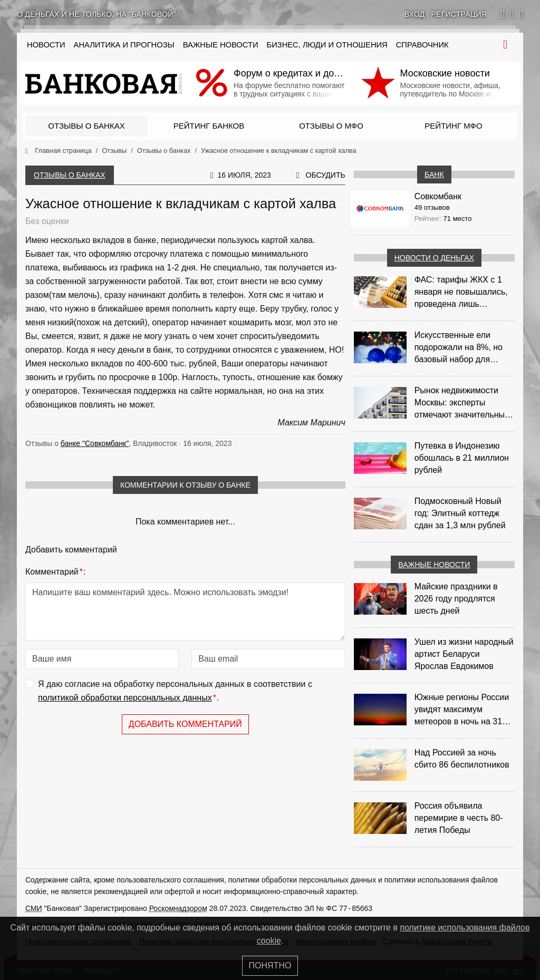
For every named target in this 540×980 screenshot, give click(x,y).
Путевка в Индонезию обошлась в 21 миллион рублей (462, 458)
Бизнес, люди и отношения (327, 45)
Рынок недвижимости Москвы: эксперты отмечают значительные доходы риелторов (462, 403)
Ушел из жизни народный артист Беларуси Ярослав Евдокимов (464, 654)
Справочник (422, 45)
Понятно (270, 966)
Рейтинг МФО (453, 126)
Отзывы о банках (86, 126)
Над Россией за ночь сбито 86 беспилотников (462, 759)
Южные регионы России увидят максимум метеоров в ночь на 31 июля (462, 710)
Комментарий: (55, 572)
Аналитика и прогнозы (124, 45)
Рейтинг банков (209, 126)
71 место (458, 219)
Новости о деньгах (434, 258)
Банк (434, 174)
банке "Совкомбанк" (95, 443)
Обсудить (326, 175)
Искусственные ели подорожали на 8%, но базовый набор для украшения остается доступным (459, 348)
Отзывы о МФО (331, 126)
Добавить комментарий (185, 724)
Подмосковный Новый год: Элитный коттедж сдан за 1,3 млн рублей (460, 513)
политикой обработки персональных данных (125, 698)
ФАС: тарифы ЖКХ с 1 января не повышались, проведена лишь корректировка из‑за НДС (464, 293)
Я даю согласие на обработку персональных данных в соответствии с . (175, 692)
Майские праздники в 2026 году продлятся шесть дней (456, 599)
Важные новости (221, 45)
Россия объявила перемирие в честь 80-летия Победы (459, 818)
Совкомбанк (438, 196)
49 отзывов (432, 207)
